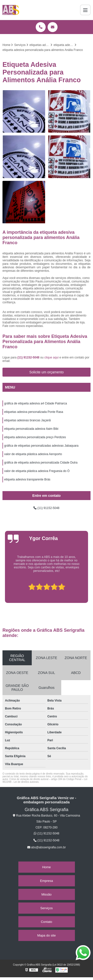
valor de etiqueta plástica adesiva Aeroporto (33, 454)
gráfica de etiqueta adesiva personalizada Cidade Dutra (41, 463)
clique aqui (51, 357)
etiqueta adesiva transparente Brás (27, 479)
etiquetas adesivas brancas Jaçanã (27, 420)
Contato (47, 922)
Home (46, 867)
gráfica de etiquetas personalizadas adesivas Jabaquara (41, 446)
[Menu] (85, 10)
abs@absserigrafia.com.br (47, 847)
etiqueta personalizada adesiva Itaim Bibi (31, 429)
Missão (46, 894)
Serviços (47, 908)
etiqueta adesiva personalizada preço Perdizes (35, 437)
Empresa (46, 881)
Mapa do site (46, 935)
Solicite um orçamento (46, 372)
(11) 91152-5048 (29, 357)
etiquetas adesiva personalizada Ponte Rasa (34, 412)
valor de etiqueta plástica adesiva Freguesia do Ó (37, 471)
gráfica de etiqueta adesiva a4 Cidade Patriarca (36, 403)
